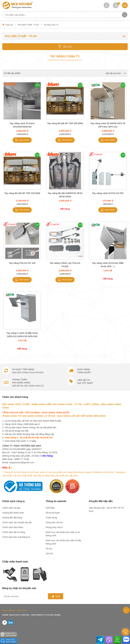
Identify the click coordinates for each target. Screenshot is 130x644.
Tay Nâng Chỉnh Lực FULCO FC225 (65, 264)
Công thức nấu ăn (54, 522)
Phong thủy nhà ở (54, 527)
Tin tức (49, 549)
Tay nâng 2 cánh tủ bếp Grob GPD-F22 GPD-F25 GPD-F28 (22, 334)
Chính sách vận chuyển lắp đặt (17, 522)
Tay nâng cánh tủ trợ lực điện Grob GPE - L (108, 264)
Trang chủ (8, 25)
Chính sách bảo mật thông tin (16, 537)
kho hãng (47, 456)
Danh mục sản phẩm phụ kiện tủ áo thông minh (63, 534)
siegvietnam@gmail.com (22, 462)
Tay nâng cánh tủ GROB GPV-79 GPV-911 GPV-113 (108, 125)
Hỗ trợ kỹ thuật (53, 513)
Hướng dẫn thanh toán (13, 513)
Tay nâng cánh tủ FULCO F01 (108, 193)
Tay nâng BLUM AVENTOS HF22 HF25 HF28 (65, 195)
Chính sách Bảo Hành (13, 527)
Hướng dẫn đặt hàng (12, 518)
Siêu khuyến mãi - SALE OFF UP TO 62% (106, 510)
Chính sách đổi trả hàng (14, 532)
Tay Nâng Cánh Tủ (53, 25)
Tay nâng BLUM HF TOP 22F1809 (22, 193)
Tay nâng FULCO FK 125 (22, 263)
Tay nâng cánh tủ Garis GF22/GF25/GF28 (22, 125)
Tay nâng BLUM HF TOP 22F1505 (65, 123)
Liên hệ (49, 553)
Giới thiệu (50, 508)
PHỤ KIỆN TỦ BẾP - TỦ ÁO (29, 25)
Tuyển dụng (51, 518)
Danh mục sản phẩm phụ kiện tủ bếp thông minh (63, 542)
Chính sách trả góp (11, 508)
